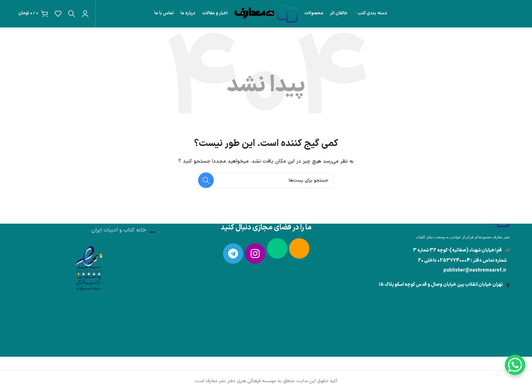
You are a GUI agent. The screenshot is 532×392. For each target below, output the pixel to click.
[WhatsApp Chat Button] (515, 365)
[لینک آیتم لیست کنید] (461, 270)
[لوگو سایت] (266, 13)
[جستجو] (72, 14)
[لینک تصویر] (89, 267)
